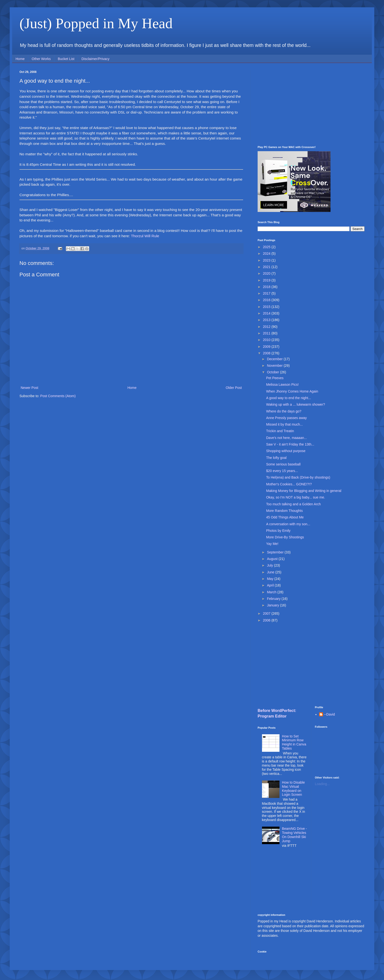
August (273, 559)
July (270, 565)
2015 (267, 307)
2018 (267, 287)
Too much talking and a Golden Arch (293, 504)
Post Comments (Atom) (58, 396)
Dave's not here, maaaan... (287, 438)
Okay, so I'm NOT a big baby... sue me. (296, 497)
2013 (267, 320)
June (271, 572)
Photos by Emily (278, 531)
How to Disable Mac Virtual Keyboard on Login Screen (293, 788)
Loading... (323, 784)
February (274, 599)
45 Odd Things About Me (285, 517)
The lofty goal (276, 458)
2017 (267, 293)
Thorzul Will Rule (145, 236)
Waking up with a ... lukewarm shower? (296, 404)
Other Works (41, 59)
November (275, 366)
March (272, 592)
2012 (267, 327)
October (273, 372)
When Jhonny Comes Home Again (292, 391)
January (273, 605)
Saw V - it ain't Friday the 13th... (290, 444)
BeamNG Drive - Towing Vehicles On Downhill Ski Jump (294, 835)
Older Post (234, 388)
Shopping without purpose (286, 451)
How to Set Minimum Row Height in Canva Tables (294, 742)
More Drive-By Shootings (285, 537)
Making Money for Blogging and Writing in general (304, 491)
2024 (267, 254)
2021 (267, 267)
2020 (267, 273)
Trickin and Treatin (280, 431)
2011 (267, 333)
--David (329, 714)
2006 (267, 620)
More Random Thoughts (284, 511)
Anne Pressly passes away (286, 418)
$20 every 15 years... (282, 471)
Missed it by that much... (284, 424)
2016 (267, 300)
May (271, 579)
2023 (267, 260)
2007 (267, 613)
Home (20, 59)
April (271, 585)
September (276, 552)
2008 (267, 353)
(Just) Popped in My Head (96, 23)
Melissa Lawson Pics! (282, 385)
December (275, 359)
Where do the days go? (284, 411)
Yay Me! (272, 544)
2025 (267, 247)
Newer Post (29, 388)
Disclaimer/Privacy (95, 59)
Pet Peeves (275, 378)
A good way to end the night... (288, 398)
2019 (267, 280)
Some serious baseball (283, 464)
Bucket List (66, 59)
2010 (267, 340)
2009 (267, 347)
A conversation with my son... (288, 524)
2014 (267, 313)
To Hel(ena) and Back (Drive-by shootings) (298, 477)
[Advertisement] (311, 104)
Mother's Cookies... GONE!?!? (289, 484)
